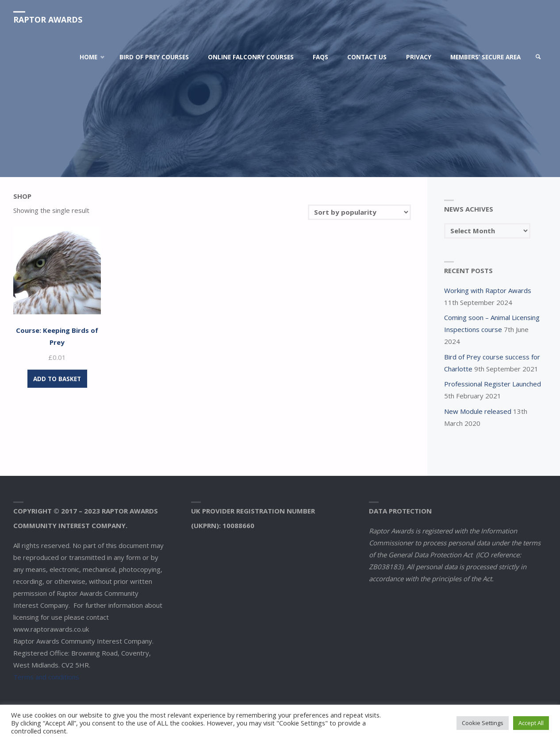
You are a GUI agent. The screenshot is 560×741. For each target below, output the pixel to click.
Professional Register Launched (493, 384)
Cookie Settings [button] (483, 723)
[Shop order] (359, 212)
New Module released (478, 411)
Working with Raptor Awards (488, 290)
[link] (538, 57)
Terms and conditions (46, 677)
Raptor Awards (48, 19)
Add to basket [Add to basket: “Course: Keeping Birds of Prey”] (57, 379)
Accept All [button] (531, 723)
